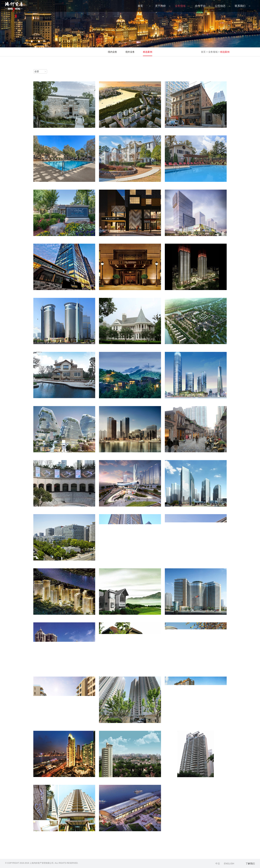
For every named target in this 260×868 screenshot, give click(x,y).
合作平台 (200, 6)
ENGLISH (229, 864)
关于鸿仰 (160, 6)
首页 (140, 6)
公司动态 (220, 6)
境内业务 (112, 52)
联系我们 (240, 6)
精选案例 (148, 52)
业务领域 (180, 6)
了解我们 (250, 864)
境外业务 (130, 52)
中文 (218, 864)
